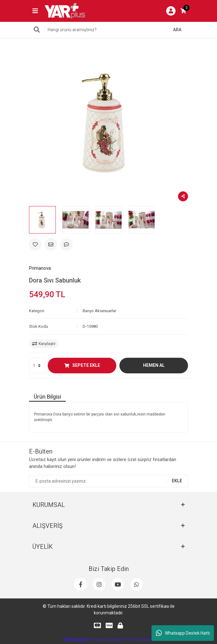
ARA (177, 30)
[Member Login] (171, 11)
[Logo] (65, 11)
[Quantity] (37, 366)
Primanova (40, 268)
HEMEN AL (154, 365)
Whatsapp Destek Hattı (183, 633)
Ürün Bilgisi (47, 397)
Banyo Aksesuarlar (99, 311)
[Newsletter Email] (109, 481)
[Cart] (183, 11)
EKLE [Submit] (177, 481)
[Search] (109, 30)
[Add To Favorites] (35, 244)
